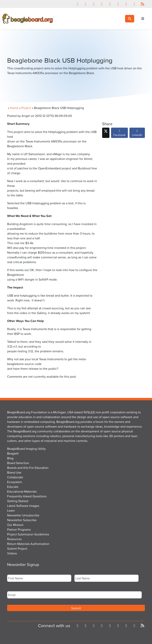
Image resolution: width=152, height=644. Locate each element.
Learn (11, 510)
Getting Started (18, 501)
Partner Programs (19, 529)
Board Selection (18, 463)
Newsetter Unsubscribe (23, 515)
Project (26, 108)
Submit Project (17, 548)
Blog (10, 458)
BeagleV (13, 453)
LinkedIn (137, 134)
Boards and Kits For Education (28, 468)
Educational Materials (22, 491)
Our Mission (15, 525)
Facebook (119, 134)
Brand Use (14, 472)
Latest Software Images (23, 506)
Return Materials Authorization (28, 544)
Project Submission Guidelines (28, 534)
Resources (14, 539)
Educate (13, 487)
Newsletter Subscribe (22, 520)
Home (14, 108)
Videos (12, 553)
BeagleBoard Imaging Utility (26, 449)
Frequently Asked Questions (27, 496)
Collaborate (15, 477)
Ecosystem (15, 482)
